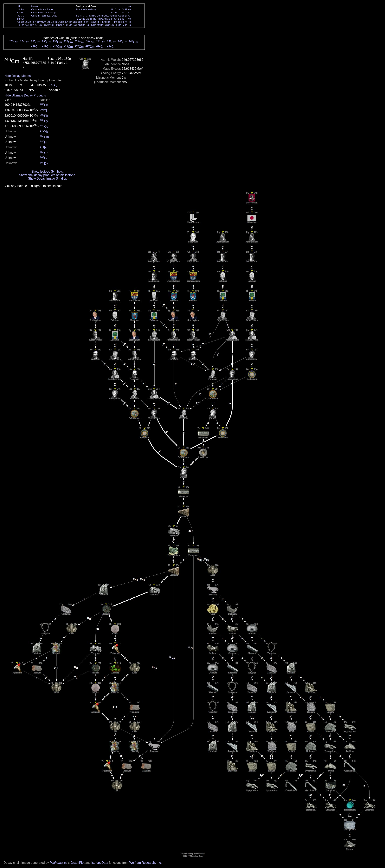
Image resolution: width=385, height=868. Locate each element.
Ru (95, 19)
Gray (93, 9)
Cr (87, 16)
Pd (102, 19)
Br (126, 16)
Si (116, 13)
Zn (109, 16)
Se (123, 16)
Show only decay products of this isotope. (48, 175)
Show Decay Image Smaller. (47, 179)
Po (123, 22)
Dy (59, 22)
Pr (33, 22)
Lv (123, 25)
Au (105, 22)
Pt (102, 22)
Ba (22, 22)
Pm (40, 22)
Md (71, 25)
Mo (87, 19)
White (86, 9)
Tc (91, 19)
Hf (80, 22)
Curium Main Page (42, 9)
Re (91, 22)
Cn (109, 25)
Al (112, 13)
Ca (23, 16)
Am (48, 25)
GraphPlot (77, 863)
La (26, 22)
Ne (129, 9)
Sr (23, 19)
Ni (102, 16)
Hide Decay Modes (18, 76)
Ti (81, 16)
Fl (116, 25)
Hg (109, 22)
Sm (44, 22)
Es (63, 25)
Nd (36, 22)
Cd (109, 19)
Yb (74, 22)
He (129, 6)
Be (22, 9)
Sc (78, 16)
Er (66, 22)
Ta (84, 22)
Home (35, 6)
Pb (116, 22)
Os (95, 22)
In (112, 19)
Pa (33, 25)
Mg (23, 13)
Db (84, 25)
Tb (56, 22)
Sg (87, 25)
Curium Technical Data (44, 16)
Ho (63, 22)
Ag (105, 19)
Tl (112, 22)
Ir (98, 22)
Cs (19, 22)
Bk (56, 25)
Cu (105, 16)
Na (19, 13)
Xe (129, 19)
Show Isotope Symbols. (47, 172)
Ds (102, 25)
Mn (91, 16)
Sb (119, 19)
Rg (105, 25)
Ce (29, 22)
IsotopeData (100, 863)
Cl (126, 13)
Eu (48, 22)
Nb (84, 19)
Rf (80, 25)
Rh (98, 19)
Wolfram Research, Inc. (146, 863)
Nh (112, 25)
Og (129, 25)
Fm (66, 25)
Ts (126, 25)
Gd (52, 22)
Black (79, 9)
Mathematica (59, 863)
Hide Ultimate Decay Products (25, 95)
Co (98, 16)
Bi (119, 22)
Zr (81, 19)
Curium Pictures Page (44, 13)
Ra (23, 25)
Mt (98, 25)
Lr (78, 25)
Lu (77, 22)
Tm (70, 22)
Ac (26, 25)
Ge (116, 16)
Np (40, 25)
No (74, 25)
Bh (91, 25)
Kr (129, 16)
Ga (112, 16)
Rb (19, 19)
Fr (19, 25)
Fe (95, 16)
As (119, 16)
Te (123, 19)
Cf (59, 25)
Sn (116, 19)
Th (29, 25)
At (126, 22)
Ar (129, 13)
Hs (95, 25)
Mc (119, 25)
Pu (44, 25)
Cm (52, 25)
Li (19, 9)
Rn (129, 22)
